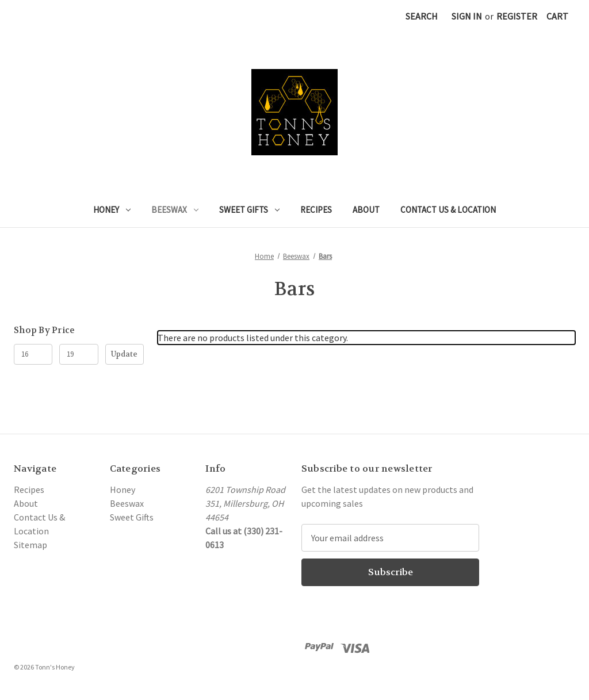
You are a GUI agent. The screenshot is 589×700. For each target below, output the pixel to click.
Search (422, 16)
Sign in (467, 16)
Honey (112, 210)
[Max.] (79, 354)
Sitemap (30, 545)
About (366, 210)
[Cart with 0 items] (557, 16)
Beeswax (175, 210)
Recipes (316, 210)
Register (517, 16)
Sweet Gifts (249, 210)
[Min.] (33, 354)
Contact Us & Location (448, 210)
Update (124, 354)
